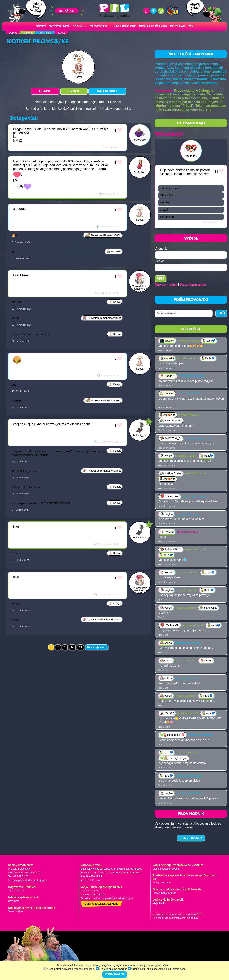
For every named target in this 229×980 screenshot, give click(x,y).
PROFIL (74, 91)
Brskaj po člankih (153, 26)
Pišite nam (178, 26)
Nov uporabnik (166, 284)
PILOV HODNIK (191, 838)
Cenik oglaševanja (101, 904)
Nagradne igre (125, 26)
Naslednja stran (96, 647)
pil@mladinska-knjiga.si (33, 880)
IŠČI (222, 313)
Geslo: (159, 261)
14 (72, 647)
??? (191, 26)
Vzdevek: (161, 249)
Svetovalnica (59, 26)
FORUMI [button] (78, 26)
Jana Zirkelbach (17, 890)
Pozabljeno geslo (193, 284)
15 (80, 647)
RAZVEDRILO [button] (98, 26)
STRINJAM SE (114, 975)
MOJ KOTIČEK (107, 91)
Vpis (161, 279)
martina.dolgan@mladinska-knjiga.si (112, 898)
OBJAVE (45, 91)
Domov (41, 26)
